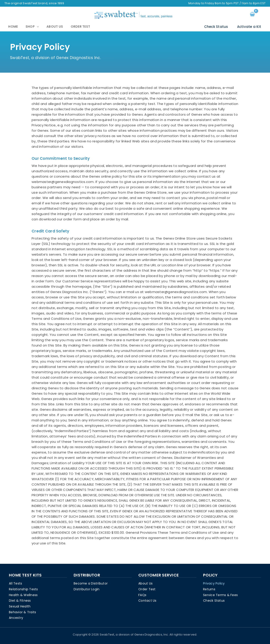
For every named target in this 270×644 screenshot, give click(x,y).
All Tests (15, 583)
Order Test (69, 27)
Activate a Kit (250, 27)
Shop (27, 27)
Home (11, 27)
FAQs (142, 595)
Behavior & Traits (22, 612)
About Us (46, 27)
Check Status (220, 27)
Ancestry (16, 618)
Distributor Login (87, 589)
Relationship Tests (23, 589)
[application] (32, 27)
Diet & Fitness (20, 600)
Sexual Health (20, 606)
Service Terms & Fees (220, 595)
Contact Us (147, 600)
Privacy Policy (214, 583)
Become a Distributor (91, 583)
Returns (209, 589)
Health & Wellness (23, 595)
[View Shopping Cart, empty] (252, 14)
